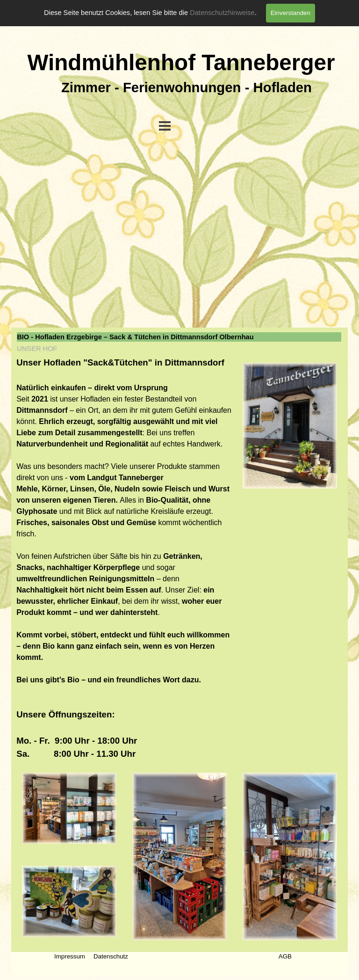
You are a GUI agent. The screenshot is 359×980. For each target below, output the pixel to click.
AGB (285, 956)
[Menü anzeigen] (165, 126)
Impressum (70, 956)
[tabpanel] (124, 558)
